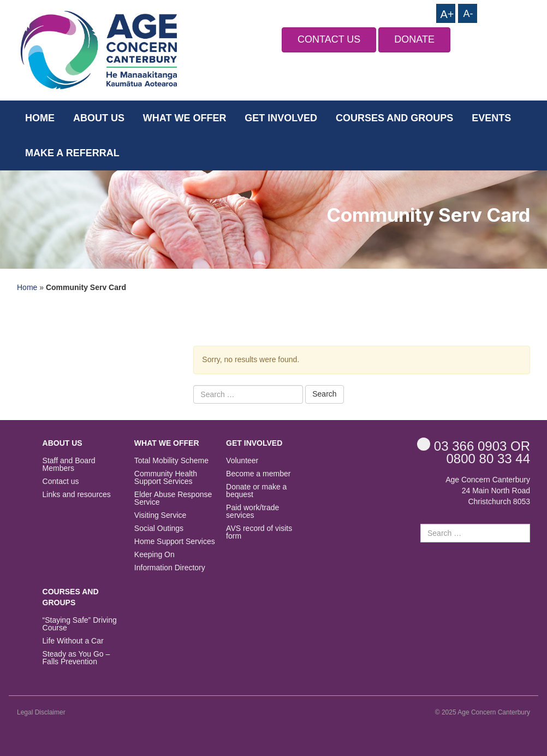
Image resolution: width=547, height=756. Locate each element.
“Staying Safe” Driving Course (80, 624)
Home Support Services (175, 542)
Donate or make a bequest (256, 491)
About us (99, 118)
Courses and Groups (394, 118)
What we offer (185, 118)
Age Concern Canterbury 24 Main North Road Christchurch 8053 (488, 491)
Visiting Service (160, 515)
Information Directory (170, 568)
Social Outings (159, 528)
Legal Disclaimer (41, 712)
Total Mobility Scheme (171, 461)
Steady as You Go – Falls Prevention (76, 658)
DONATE (414, 39)
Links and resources (77, 495)
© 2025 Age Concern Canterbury (483, 712)
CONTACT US (329, 39)
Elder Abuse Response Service (173, 498)
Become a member (258, 474)
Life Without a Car (73, 641)
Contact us (61, 482)
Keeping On (154, 555)
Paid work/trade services (252, 512)
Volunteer (242, 461)
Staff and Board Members (69, 465)
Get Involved (281, 118)
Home (40, 118)
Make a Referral (72, 153)
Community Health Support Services (166, 478)
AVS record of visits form (259, 532)
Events (491, 118)
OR (474, 445)
